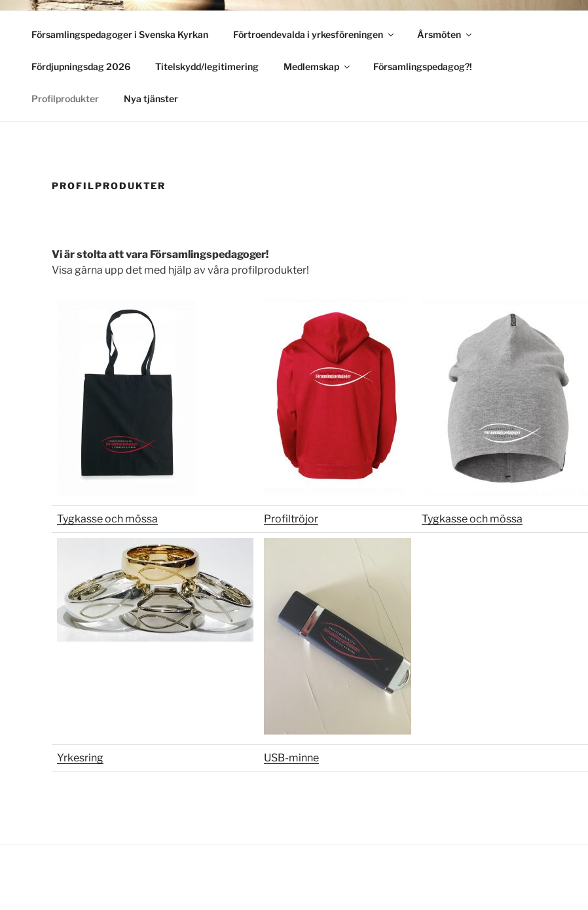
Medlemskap (318, 66)
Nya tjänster (151, 99)
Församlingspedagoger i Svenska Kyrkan (120, 34)
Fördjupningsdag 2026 (81, 66)
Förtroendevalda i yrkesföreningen (314, 34)
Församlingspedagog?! (423, 66)
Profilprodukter (65, 99)
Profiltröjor (291, 519)
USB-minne (291, 758)
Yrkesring (80, 758)
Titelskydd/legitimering (207, 66)
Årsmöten (445, 34)
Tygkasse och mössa (107, 519)
